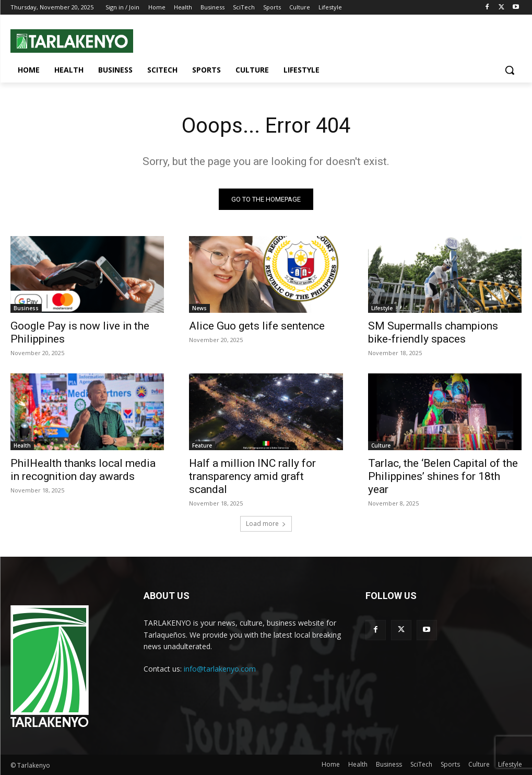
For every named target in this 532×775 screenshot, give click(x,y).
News (199, 309)
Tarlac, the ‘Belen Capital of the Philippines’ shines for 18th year (443, 477)
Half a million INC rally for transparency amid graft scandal (252, 477)
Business (26, 309)
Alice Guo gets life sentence (257, 326)
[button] (510, 70)
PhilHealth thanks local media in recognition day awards (83, 470)
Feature (202, 446)
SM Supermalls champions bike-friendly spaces (433, 333)
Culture (381, 446)
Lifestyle (382, 309)
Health (22, 446)
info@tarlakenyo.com (220, 669)
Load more (266, 524)
